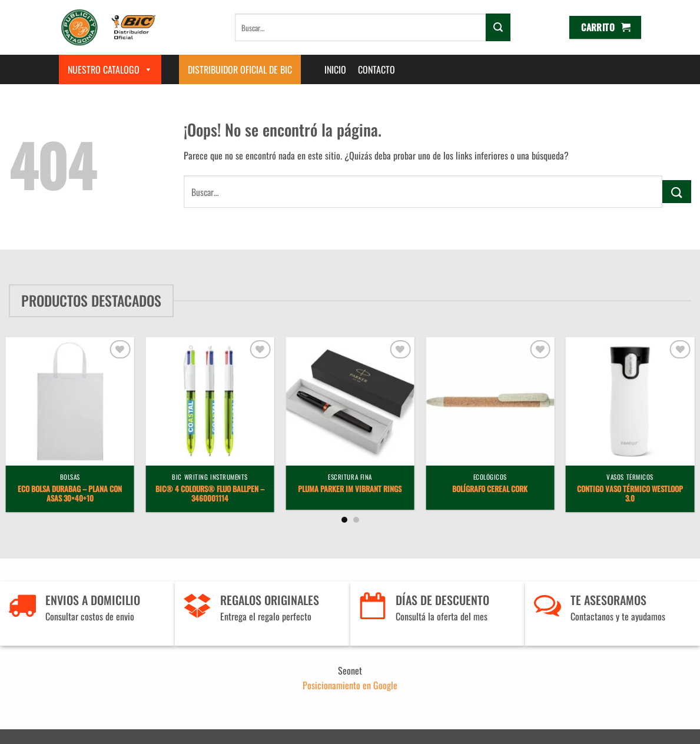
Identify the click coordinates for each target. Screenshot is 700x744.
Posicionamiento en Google (350, 685)
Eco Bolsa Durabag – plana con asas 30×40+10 (70, 494)
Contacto (376, 69)
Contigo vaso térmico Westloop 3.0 (630, 494)
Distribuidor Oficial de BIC (240, 69)
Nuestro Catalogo (110, 69)
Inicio (335, 69)
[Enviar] (498, 27)
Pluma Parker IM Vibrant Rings (350, 489)
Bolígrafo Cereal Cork (490, 489)
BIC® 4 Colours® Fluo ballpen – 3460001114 (210, 494)
